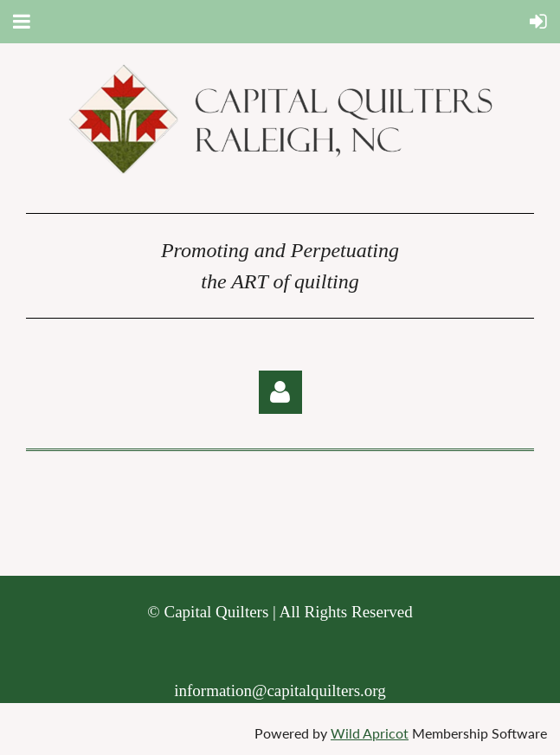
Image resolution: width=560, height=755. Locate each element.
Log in (280, 392)
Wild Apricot (370, 733)
